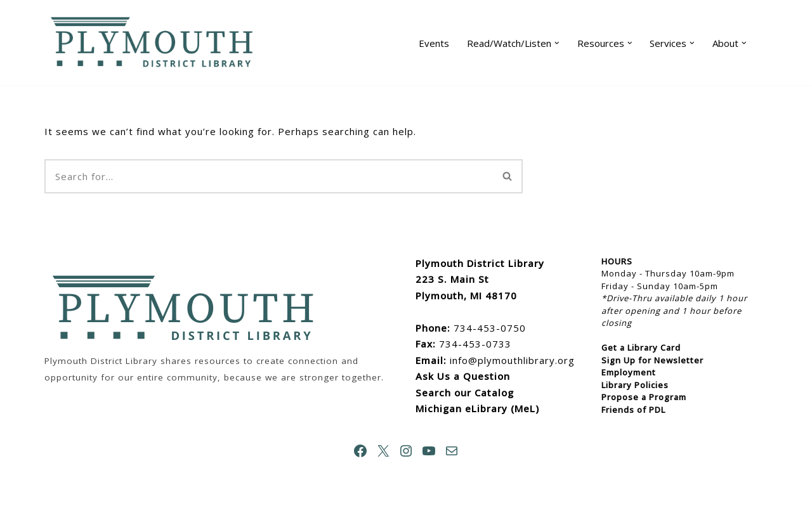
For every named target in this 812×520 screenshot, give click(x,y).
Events (434, 43)
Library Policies (635, 385)
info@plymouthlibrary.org (512, 360)
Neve (57, 504)
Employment (629, 372)
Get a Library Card (641, 348)
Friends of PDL (633, 410)
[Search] (269, 176)
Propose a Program (644, 397)
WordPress (174, 504)
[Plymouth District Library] (155, 43)
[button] (557, 43)
